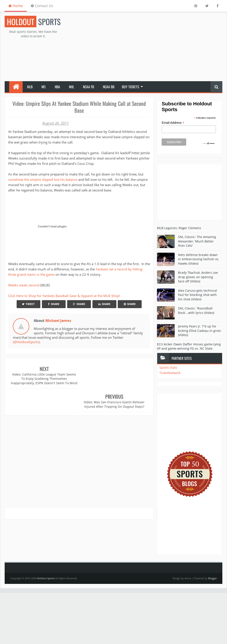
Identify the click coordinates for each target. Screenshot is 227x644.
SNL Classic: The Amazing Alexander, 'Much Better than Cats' (197, 241)
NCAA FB (88, 87)
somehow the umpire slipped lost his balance (43, 179)
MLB (30, 87)
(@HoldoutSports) (26, 342)
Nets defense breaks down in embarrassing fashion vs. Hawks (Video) (199, 259)
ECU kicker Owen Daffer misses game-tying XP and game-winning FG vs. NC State (189, 346)
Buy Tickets (131, 87)
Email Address (173, 123)
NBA (57, 87)
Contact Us (42, 6)
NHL (71, 87)
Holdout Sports (46, 578)
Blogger (212, 578)
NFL (44, 87)
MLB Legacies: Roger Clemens (179, 228)
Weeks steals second (24, 285)
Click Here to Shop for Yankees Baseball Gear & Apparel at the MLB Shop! (64, 296)
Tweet (28, 304)
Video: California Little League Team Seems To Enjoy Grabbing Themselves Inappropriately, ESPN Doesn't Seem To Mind (42, 381)
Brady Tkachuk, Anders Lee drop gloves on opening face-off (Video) (198, 277)
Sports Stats (168, 367)
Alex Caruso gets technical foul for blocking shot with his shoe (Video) (198, 295)
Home (16, 6)
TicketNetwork (170, 373)
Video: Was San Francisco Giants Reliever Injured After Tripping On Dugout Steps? (116, 377)
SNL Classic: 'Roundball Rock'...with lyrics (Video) (196, 310)
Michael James (58, 321)
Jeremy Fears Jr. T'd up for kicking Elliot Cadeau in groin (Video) (200, 331)
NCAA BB (109, 87)
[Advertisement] (151, 47)
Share (54, 304)
